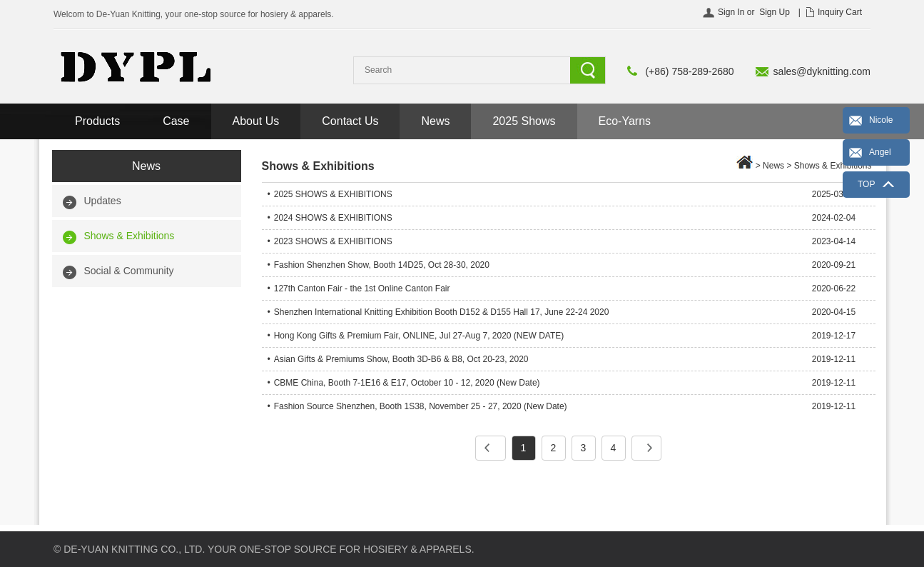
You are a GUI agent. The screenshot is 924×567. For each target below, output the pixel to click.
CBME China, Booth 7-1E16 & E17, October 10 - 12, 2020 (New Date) (407, 383)
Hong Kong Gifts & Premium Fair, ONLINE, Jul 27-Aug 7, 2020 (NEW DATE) (419, 336)
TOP (866, 184)
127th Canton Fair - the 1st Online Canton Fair (362, 288)
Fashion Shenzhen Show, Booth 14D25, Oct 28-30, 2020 (382, 265)
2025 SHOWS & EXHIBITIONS (333, 194)
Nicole (881, 120)
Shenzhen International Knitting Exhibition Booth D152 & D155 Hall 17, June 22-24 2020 (442, 312)
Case (176, 121)
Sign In (731, 12)
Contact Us (350, 121)
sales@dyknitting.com (822, 71)
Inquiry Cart (840, 12)
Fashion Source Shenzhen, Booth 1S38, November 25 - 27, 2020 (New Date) (421, 406)
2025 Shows (524, 121)
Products (97, 121)
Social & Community (129, 271)
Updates (103, 201)
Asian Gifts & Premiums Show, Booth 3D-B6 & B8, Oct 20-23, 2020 (401, 359)
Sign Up (775, 12)
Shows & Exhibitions (130, 236)
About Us (256, 121)
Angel (880, 152)
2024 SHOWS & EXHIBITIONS (333, 218)
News (435, 121)
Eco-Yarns (625, 121)
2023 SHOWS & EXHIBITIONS (333, 241)
